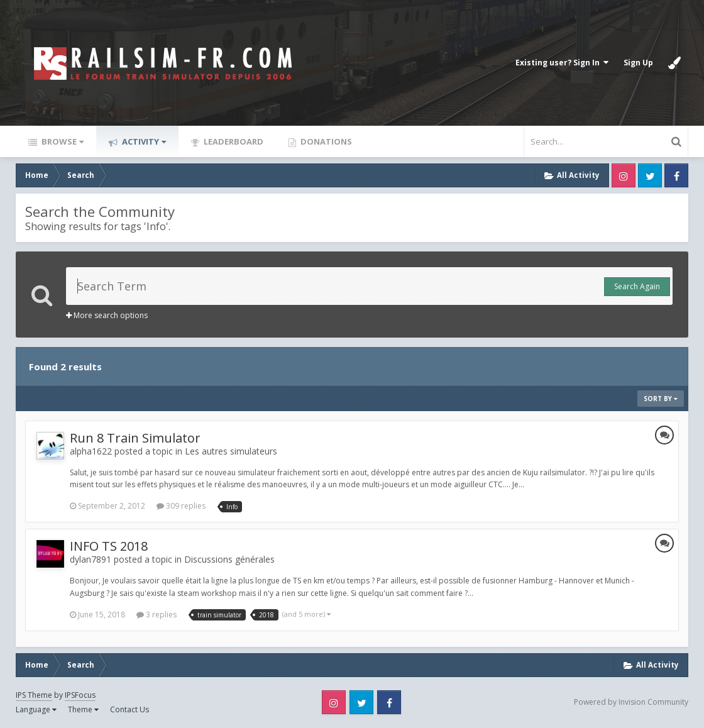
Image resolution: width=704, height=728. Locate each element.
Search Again (637, 286)
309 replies (181, 506)
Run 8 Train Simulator (135, 438)
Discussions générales (229, 559)
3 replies (157, 615)
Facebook (676, 175)
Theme (83, 709)
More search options (107, 315)
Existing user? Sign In (562, 63)
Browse (62, 141)
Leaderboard (233, 141)
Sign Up (638, 63)
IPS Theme (34, 695)
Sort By (661, 399)
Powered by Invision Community (631, 702)
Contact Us (129, 709)
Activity (143, 141)
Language (36, 709)
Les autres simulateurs (231, 451)
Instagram (624, 175)
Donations (325, 141)
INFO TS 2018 (109, 546)
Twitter (650, 175)
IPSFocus (80, 695)
